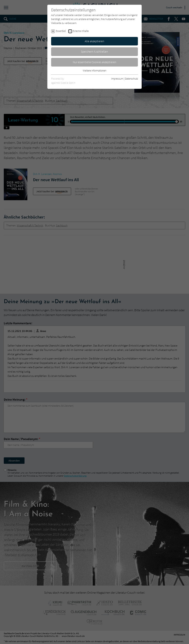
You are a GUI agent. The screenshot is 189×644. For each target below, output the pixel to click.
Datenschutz (131, 79)
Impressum (117, 79)
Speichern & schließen (94, 51)
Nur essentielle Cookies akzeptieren (95, 62)
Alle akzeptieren (94, 41)
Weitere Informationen (94, 71)
